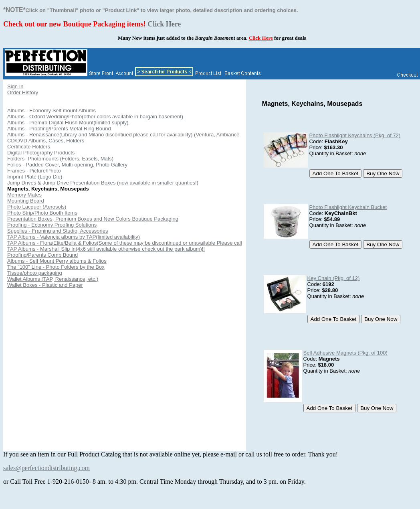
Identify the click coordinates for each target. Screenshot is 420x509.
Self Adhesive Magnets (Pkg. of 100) (345, 353)
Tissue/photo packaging (35, 273)
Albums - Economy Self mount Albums (51, 111)
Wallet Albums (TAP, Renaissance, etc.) (53, 279)
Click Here (164, 24)
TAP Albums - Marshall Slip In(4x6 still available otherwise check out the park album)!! (106, 249)
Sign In (15, 86)
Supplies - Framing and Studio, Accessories (58, 231)
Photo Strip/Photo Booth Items (42, 213)
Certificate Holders (29, 147)
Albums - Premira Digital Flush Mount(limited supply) (68, 123)
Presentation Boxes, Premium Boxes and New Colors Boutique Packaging (93, 219)
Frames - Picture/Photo (34, 171)
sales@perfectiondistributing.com (46, 468)
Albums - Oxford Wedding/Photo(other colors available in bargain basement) (95, 117)
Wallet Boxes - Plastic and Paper (45, 285)
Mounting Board (26, 201)
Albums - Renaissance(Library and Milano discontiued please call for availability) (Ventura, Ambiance (123, 135)
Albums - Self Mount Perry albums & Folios (57, 261)
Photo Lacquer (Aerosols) (37, 207)
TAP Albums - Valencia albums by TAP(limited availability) (74, 237)
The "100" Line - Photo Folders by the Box (56, 267)
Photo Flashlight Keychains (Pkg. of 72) (355, 135)
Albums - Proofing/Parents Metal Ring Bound (59, 129)
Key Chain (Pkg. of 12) (334, 278)
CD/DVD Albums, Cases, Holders (46, 141)
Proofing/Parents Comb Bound (42, 255)
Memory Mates (24, 195)
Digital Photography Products (41, 153)
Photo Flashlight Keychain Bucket (348, 207)
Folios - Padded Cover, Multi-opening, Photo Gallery (67, 165)
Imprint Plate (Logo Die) (35, 177)
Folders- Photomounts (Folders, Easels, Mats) (60, 159)
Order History (23, 92)
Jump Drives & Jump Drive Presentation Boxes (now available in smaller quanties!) (103, 183)
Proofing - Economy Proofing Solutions (52, 225)
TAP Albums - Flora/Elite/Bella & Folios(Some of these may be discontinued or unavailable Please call (125, 243)
